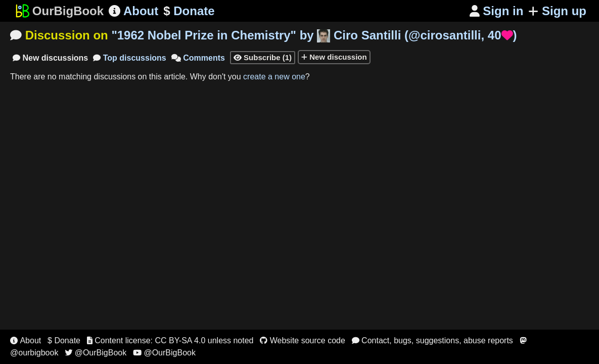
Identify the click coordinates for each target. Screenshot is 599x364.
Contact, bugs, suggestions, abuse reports (432, 340)
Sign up (557, 11)
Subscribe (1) (263, 57)
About (133, 11)
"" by (314, 35)
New (50, 58)
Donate (189, 11)
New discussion (334, 57)
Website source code (303, 340)
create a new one (274, 77)
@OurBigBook (96, 353)
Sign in (497, 11)
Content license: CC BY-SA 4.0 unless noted (170, 340)
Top (130, 58)
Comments (198, 58)
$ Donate (64, 340)
